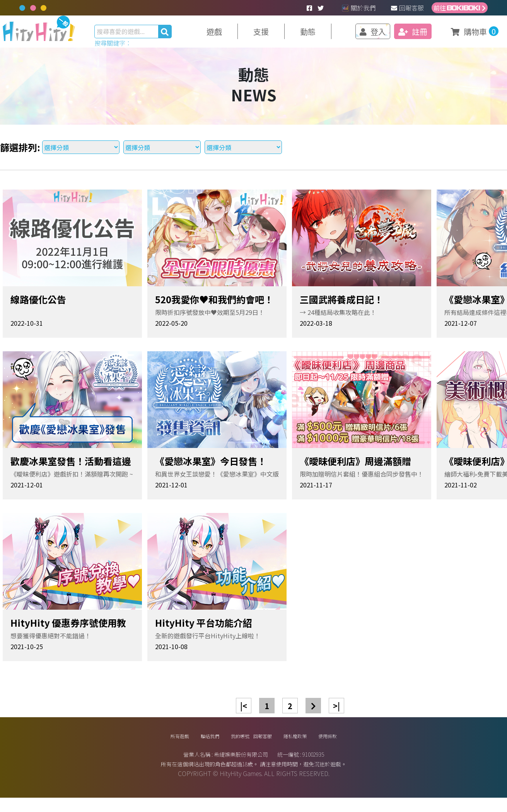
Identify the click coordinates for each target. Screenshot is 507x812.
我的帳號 (229, 747)
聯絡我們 (185, 747)
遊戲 (230, 35)
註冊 (399, 35)
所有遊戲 (142, 747)
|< (244, 713)
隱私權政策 (319, 747)
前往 (460, 8)
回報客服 (407, 8)
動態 (318, 35)
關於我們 (359, 8)
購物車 (454, 33)
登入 (359, 35)
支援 (274, 35)
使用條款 (365, 747)
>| (336, 713)
